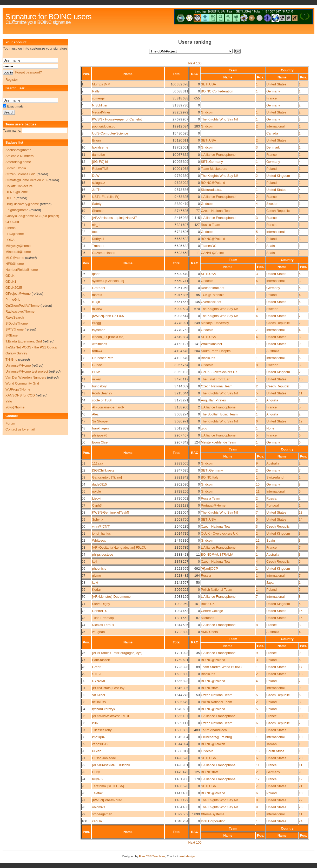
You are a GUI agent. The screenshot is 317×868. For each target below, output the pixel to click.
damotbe (98, 155)
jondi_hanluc (101, 533)
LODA (10, 240)
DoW (96, 176)
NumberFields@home (22, 270)
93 (83, 772)
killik (95, 723)
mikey (96, 379)
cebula (97, 821)
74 (83, 625)
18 (83, 204)
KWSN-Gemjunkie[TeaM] (110, 512)
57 (83, 505)
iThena (11, 228)
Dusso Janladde (104, 758)
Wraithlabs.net (212, 344)
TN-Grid (11, 359)
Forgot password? (28, 72)
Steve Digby (101, 604)
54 (83, 484)
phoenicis (99, 568)
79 (83, 674)
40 (83, 372)
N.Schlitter (100, 105)
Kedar (96, 590)
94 (83, 779)
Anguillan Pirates (213, 400)
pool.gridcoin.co (104, 126)
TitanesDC (209, 246)
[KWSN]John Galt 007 (108, 316)
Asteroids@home (18, 162)
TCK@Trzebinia (213, 295)
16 (83, 190)
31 (83, 309)
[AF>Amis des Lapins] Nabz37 (114, 218)
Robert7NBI (101, 169)
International (275, 126)
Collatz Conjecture (19, 186)
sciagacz (98, 183)
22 (83, 232)
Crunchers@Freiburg (216, 737)
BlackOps (208, 358)
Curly (96, 772)
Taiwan (272, 744)
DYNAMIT (100, 681)
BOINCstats (210, 688)
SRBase (12, 335)
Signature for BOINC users (48, 16)
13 (83, 169)
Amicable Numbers (19, 156)
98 (83, 807)
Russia (271, 225)
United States (276, 84)
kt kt (95, 583)
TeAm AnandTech (214, 730)
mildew (97, 309)
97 (83, 800)
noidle (96, 491)
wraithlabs (100, 344)
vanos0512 (100, 744)
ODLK (10, 276)
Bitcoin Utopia (16, 168)
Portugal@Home (213, 505)
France (272, 98)
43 (83, 393)
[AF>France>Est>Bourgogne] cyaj (117, 653)
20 (83, 218)
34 (83, 330)
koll (94, 561)
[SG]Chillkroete (103, 470)
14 (83, 176)
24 (83, 246)
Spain (271, 246)
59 (83, 519)
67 (83, 576)
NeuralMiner (101, 112)
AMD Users (209, 632)
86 (83, 723)
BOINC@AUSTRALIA (217, 554)
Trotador (98, 246)
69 (83, 590)
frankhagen (100, 428)
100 (84, 821)
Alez (95, 414)
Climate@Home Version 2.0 (26, 180)
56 (83, 498)
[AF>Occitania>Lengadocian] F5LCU (119, 547)
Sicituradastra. (212, 190)
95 (83, 786)
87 (83, 730)
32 (83, 316)
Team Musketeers (214, 169)
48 (83, 428)
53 (83, 477)
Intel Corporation (213, 821)
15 (83, 183)
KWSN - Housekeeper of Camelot (117, 119)
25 (83, 253)
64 (83, 554)
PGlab (97, 751)
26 (83, 274)
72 (83, 611)
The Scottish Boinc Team (219, 414)
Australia (273, 351)
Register (12, 80)
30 (83, 302)
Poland (272, 169)
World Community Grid (22, 383)
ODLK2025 (14, 288)
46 (83, 414)
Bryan (96, 140)
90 (83, 751)
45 (83, 407)
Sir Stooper (100, 421)
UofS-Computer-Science (110, 133)
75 (83, 632)
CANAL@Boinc (212, 253)
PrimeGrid (13, 300)
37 (83, 351)
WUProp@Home (18, 389)
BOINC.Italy (210, 477)
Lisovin (97, 498)
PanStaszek (101, 660)
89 (83, 744)
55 (83, 491)
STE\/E (97, 674)
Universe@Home (18, 365)
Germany (273, 91)
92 (83, 765)
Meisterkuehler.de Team (219, 442)
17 (83, 197)
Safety (97, 204)
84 (83, 709)
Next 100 (195, 63)
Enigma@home (17, 210)
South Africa (275, 751)
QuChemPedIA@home (22, 305)
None (270, 428)
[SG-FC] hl (100, 162)
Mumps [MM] (102, 84)
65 (83, 561)
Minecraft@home (18, 252)
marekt (97, 295)
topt (95, 232)
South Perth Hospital (216, 351)
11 (83, 155)
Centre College (212, 611)
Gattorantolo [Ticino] (107, 477)
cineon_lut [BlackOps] (108, 337)
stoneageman (102, 814)
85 (83, 716)
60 (83, 526)
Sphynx (98, 519)
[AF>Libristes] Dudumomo (111, 597)
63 (83, 547)
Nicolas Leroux (103, 625)
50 (83, 442)
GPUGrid (12, 222)
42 (83, 386)
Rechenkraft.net (213, 288)
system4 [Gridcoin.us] (108, 281)
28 (83, 288)
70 (83, 597)
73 (83, 618)
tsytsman (99, 330)
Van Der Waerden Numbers (26, 377)
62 (83, 540)
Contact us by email (20, 429)
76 (83, 653)
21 (83, 225)
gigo (204, 428)
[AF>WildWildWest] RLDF (111, 716)
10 (83, 147)
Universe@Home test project (27, 371)
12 (83, 162)
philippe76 (100, 435)
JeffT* (96, 190)
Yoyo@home (15, 407)
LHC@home (15, 234)
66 (83, 568)
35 (83, 337)
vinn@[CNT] (101, 526)
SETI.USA (208, 84)
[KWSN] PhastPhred (107, 800)
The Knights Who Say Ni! (219, 119)
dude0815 (99, 484)
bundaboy (99, 386)
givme (96, 576)
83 (83, 702)
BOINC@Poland (213, 183)
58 (83, 512)
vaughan (98, 632)
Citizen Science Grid (21, 174)
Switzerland (275, 477)
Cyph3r (97, 505)
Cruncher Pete (103, 358)
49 (83, 435)
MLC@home (15, 258)
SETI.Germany (212, 162)
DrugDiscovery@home (22, 204)
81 (83, 688)
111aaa (98, 463)
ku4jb (96, 302)
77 (83, 660)
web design (188, 856)
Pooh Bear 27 (102, 393)
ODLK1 (11, 282)
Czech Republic (278, 211)
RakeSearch (15, 317)
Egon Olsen (101, 442)
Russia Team (210, 225)
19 (83, 211)
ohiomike (99, 807)
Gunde (97, 365)
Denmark (273, 147)
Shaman (98, 211)
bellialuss (99, 702)
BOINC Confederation (217, 91)
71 (83, 604)
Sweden (272, 204)
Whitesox (99, 540)
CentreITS (100, 611)
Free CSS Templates (152, 856)
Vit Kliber (99, 695)
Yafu (9, 401)
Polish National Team (216, 590)
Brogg (96, 323)
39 (83, 365)
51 (83, 463)
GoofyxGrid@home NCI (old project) (32, 216)
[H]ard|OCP (209, 568)
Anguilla (272, 400)
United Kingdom (278, 176)
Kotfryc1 (98, 239)
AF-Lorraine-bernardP (108, 407)
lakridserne (100, 147)
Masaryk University (215, 323)
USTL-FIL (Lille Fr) (106, 197)
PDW (96, 372)
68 (83, 583)
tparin (96, 274)
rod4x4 (97, 351)
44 (83, 400)
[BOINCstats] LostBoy (108, 688)
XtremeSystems (213, 814)
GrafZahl (98, 288)
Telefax (97, 793)
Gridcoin (207, 112)
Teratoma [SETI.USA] (108, 786)
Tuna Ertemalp (103, 618)
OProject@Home (18, 294)
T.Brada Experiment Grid (24, 341)
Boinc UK (208, 604)
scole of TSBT (102, 400)
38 (83, 358)
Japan (271, 583)
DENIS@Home (17, 192)
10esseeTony (102, 730)
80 (83, 681)
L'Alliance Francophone (218, 155)
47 (83, 421)
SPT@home (15, 329)
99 (83, 814)
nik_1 (96, 225)
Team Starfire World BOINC (221, 667)
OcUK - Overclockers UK (219, 372)
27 (83, 281)
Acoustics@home (18, 150)
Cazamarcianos (104, 253)
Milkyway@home (18, 246)
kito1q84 (98, 737)
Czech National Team (217, 211)
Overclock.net (211, 302)
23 (83, 239)
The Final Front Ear (215, 379)
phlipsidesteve (103, 554)
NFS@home (15, 264)
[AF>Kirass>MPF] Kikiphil (111, 765)
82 (83, 695)
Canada (272, 133)
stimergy (98, 98)
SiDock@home (17, 323)
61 (83, 533)
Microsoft (208, 618)
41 (83, 379)
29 (83, 295)
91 (83, 758)
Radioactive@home (20, 311)
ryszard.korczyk (104, 709)
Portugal (273, 505)
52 (83, 470)
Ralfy (96, 91)
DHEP (10, 198)
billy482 (98, 779)
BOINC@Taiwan (213, 744)
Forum (10, 423)
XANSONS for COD (20, 395)
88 (83, 737)
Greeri (97, 667)
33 (83, 323)
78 (83, 667)
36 (83, 344)
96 (83, 793)
